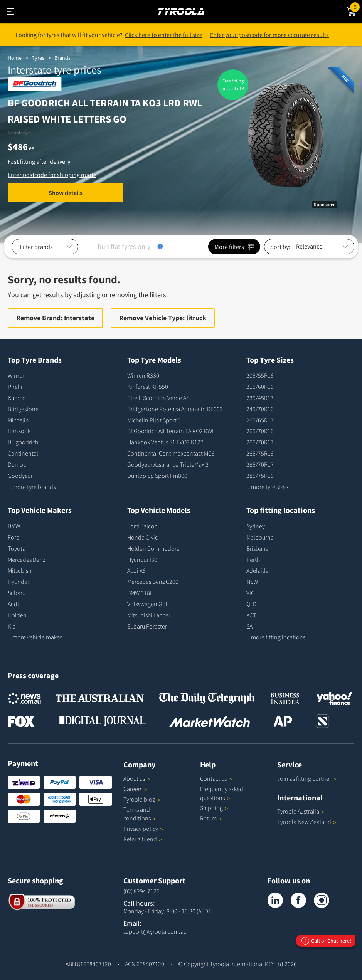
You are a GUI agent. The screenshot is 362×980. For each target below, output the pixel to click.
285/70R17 (260, 464)
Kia (12, 626)
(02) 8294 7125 (141, 891)
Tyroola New (307, 822)
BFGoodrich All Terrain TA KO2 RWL (171, 431)
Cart (356, 7)
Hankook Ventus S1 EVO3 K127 (165, 442)
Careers (133, 789)
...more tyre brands (32, 487)
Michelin (18, 420)
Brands (62, 58)
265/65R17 (260, 420)
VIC (250, 593)
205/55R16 (260, 375)
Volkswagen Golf (148, 604)
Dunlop (17, 464)
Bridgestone (23, 409)
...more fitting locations (276, 637)
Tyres (38, 58)
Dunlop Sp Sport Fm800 (157, 476)
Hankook (19, 431)
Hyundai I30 (142, 560)
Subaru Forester (147, 626)
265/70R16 (260, 431)
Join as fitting (307, 778)
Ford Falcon (142, 526)
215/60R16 (260, 387)
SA (249, 626)
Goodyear (20, 476)
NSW (252, 582)
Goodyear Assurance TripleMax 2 (168, 464)
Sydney (256, 526)
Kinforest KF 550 (148, 387)
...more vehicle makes (35, 637)
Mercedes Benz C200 (153, 582)
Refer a (143, 839)
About (137, 778)
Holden (17, 615)
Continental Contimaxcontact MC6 (171, 453)
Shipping (211, 808)
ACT (251, 615)
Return (209, 818)
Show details (66, 193)
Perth (253, 560)
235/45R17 (260, 398)
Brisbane (258, 548)
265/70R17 (260, 442)
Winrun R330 (143, 375)
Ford (14, 537)
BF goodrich (23, 442)
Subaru (17, 593)
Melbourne (260, 537)
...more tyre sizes (267, 487)
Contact (216, 778)
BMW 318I (139, 593)
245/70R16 (260, 409)
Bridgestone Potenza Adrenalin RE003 (175, 409)
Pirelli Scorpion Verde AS (158, 398)
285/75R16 (260, 476)
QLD (252, 604)
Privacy (143, 829)
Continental (23, 453)
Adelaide (258, 570)
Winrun (17, 375)
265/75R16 (260, 453)
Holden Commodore (153, 548)
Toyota (17, 548)
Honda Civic (142, 537)
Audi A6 (136, 570)
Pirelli (15, 387)
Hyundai (18, 582)
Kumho (17, 398)
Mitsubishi (20, 570)
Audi (13, 604)
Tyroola (142, 799)
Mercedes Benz (26, 560)
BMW (14, 526)
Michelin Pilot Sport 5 (154, 420)
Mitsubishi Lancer (149, 615)
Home (15, 58)
